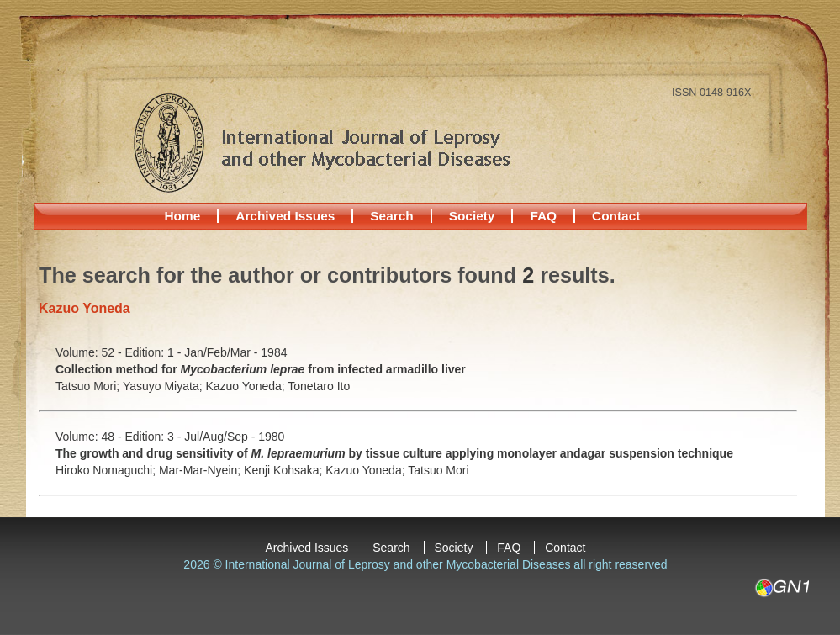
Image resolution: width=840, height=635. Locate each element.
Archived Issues (285, 216)
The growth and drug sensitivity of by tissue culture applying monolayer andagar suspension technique (394, 453)
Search (391, 216)
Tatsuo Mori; (89, 386)
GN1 (782, 588)
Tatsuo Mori (438, 470)
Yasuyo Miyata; (164, 386)
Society (472, 216)
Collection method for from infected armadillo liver (261, 369)
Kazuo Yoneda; (246, 386)
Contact (616, 216)
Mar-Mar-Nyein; (201, 470)
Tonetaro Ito (319, 386)
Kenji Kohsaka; (285, 470)
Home (183, 216)
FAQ (543, 216)
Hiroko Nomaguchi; (107, 470)
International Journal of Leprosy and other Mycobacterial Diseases (321, 142)
